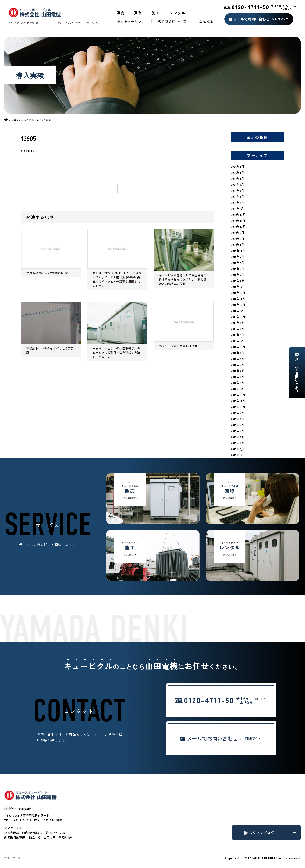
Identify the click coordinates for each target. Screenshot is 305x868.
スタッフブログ (270, 833)
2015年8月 (237, 419)
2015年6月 (237, 425)
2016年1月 (237, 389)
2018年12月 (238, 293)
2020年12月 (238, 214)
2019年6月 (237, 269)
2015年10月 (238, 407)
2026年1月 (237, 173)
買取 (138, 13)
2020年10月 (238, 227)
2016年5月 (237, 365)
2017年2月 (237, 335)
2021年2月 (237, 203)
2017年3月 (237, 329)
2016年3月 (237, 377)
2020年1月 (237, 245)
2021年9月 (237, 184)
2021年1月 (237, 209)
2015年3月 (237, 443)
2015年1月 (237, 455)
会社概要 (206, 21)
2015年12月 (238, 395)
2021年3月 (237, 196)
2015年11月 (238, 401)
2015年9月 (237, 413)
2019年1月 (237, 287)
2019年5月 (237, 275)
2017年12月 (238, 317)
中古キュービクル (131, 21)
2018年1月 (237, 311)
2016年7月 (237, 359)
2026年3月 (238, 166)
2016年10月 (238, 347)
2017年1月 (237, 341)
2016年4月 (238, 371)
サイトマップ (12, 858)
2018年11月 (238, 299)
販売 (121, 13)
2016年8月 (237, 353)
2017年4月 (238, 323)
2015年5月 (237, 431)
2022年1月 (237, 178)
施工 (156, 13)
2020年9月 (238, 232)
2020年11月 (238, 221)
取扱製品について (172, 21)
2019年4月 (238, 281)
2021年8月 (237, 191)
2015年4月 (238, 437)
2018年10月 (238, 305)
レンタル (177, 13)
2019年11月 (238, 251)
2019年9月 (237, 257)
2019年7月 (237, 263)
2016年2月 (237, 383)
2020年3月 (238, 239)
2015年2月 (237, 449)
